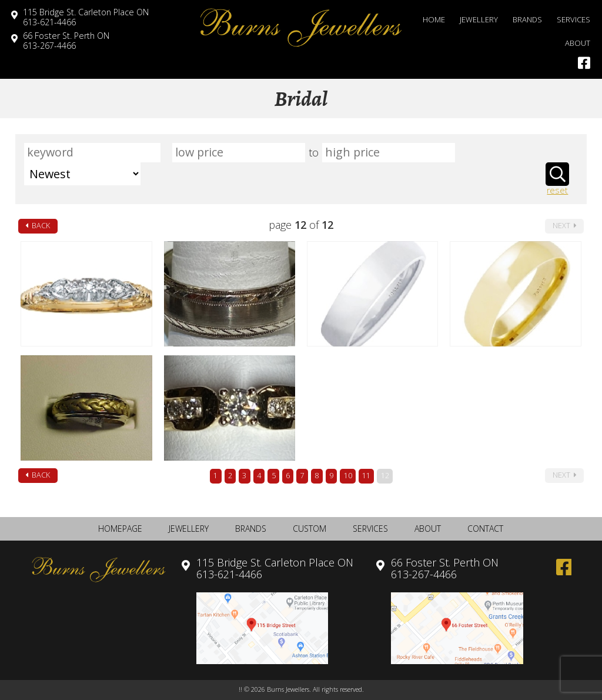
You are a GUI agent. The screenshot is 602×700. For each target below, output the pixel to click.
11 (366, 476)
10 (348, 476)
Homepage (120, 529)
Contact (485, 529)
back (38, 226)
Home (434, 19)
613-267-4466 (66, 41)
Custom (310, 529)
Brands (527, 19)
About (578, 43)
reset (557, 191)
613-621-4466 (86, 17)
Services (573, 19)
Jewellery (479, 19)
